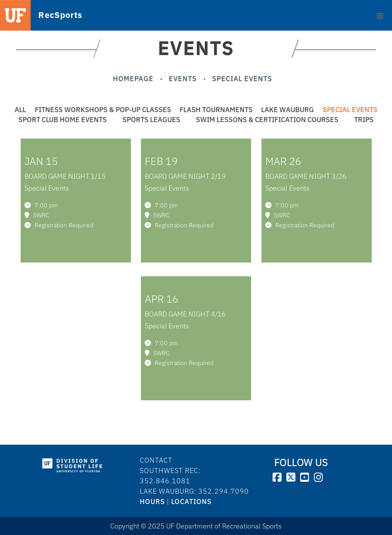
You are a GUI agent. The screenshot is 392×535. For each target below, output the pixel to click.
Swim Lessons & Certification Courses (267, 120)
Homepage (133, 79)
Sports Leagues (151, 120)
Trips (364, 120)
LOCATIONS (191, 502)
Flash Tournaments (216, 110)
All (20, 110)
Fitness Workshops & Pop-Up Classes (103, 110)
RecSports (48, 15)
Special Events (242, 79)
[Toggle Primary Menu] (380, 13)
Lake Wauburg (287, 110)
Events (183, 79)
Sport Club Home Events (63, 120)
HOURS (152, 502)
